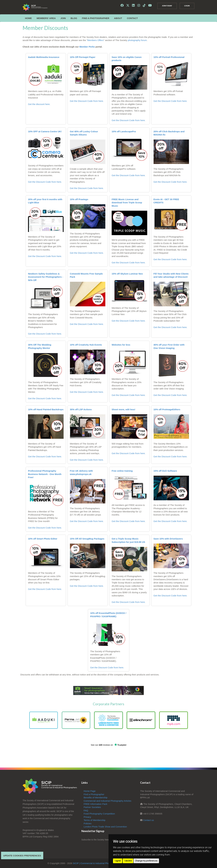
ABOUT (118, 18)
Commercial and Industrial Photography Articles (107, 801)
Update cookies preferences (22, 856)
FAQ (86, 810)
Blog (74, 18)
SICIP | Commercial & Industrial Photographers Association (102, 863)
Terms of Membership (94, 820)
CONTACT (132, 18)
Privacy (87, 817)
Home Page (90, 791)
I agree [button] (118, 861)
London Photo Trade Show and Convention (105, 827)
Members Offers (95, 40)
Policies (88, 823)
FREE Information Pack (95, 804)
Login (187, 6)
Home (28, 18)
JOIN (63, 18)
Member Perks (87, 47)
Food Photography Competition (99, 814)
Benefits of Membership (96, 797)
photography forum (137, 40)
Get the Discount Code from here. (87, 101)
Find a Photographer (96, 18)
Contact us (148, 820)
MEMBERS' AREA (46, 18)
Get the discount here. (39, 104)
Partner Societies (92, 807)
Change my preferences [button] (146, 861)
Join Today (166, 6)
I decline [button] (128, 861)
